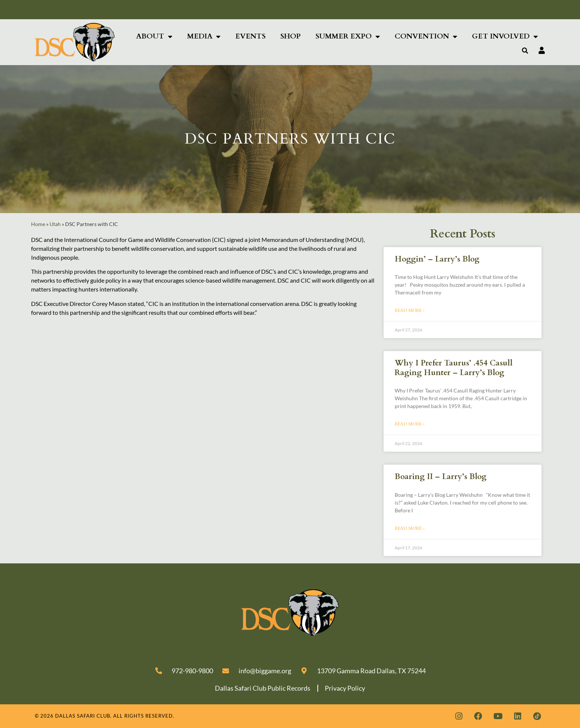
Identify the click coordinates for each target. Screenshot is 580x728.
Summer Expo (348, 36)
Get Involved (505, 36)
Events (250, 36)
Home (38, 224)
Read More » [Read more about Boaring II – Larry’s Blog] (410, 528)
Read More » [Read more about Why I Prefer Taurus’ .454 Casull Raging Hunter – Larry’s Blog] (410, 424)
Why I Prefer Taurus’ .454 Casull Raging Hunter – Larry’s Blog (454, 368)
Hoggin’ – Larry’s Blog (437, 259)
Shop (291, 36)
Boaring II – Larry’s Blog (441, 477)
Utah (55, 224)
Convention (426, 36)
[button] (525, 51)
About (154, 36)
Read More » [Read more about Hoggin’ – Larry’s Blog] (410, 310)
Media (204, 36)
